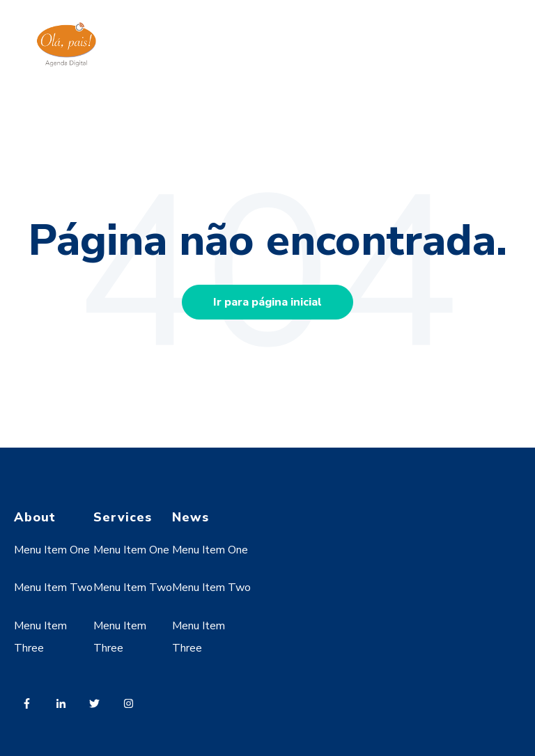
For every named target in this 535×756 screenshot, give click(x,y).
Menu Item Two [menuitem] (53, 588)
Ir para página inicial (267, 302)
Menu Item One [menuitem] (52, 550)
